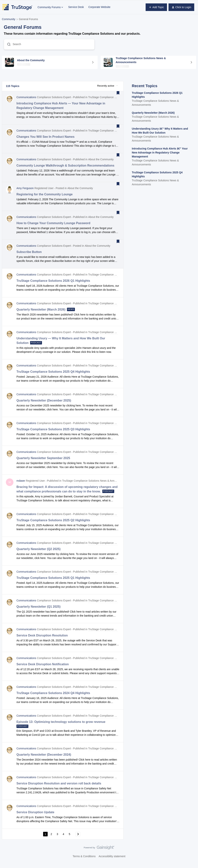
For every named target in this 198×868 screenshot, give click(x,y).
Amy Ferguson (25, 192)
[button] (156, 7)
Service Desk (76, 7)
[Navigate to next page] (78, 838)
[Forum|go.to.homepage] (17, 7)
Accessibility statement (112, 860)
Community (9, 19)
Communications (26, 101)
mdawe (21, 484)
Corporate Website (99, 7)
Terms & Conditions (84, 860)
